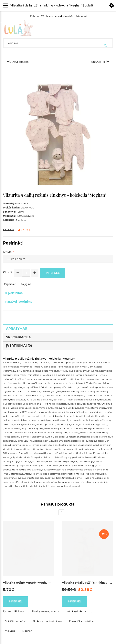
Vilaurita (10, 631)
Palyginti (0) (37, 16)
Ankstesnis (18, 62)
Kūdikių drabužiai (77, 611)
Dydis (7, 252)
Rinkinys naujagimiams (45, 611)
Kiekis (7, 272)
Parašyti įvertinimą (19, 302)
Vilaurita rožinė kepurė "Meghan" (27, 583)
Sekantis (100, 62)
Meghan (27, 631)
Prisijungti (82, 16)
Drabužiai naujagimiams (47, 621)
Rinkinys (19, 611)
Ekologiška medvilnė (81, 621)
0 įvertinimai (14, 293)
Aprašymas (16, 329)
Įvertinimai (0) (19, 346)
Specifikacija (18, 337)
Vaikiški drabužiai (15, 621)
